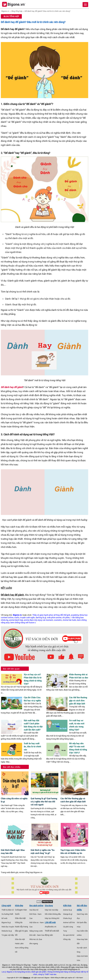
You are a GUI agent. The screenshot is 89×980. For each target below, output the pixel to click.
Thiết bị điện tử (8, 910)
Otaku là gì (67, 918)
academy (75, 615)
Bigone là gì (6, 922)
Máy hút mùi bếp (51, 910)
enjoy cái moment (45, 620)
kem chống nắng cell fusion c (23, 623)
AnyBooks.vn (51, 927)
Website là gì (7, 931)
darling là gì (41, 618)
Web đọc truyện (8, 927)
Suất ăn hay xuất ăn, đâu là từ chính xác (32, 746)
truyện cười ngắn (27, 618)
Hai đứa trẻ (34, 910)
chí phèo (66, 618)
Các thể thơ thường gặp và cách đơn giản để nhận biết (78, 700)
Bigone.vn (5, 11)
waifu (17, 618)
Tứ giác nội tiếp (8, 935)
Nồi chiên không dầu (53, 914)
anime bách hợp (16, 620)
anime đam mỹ (30, 620)
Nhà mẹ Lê (34, 939)
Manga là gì (68, 914)
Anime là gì (67, 910)
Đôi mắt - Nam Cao (37, 935)
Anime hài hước (69, 620)
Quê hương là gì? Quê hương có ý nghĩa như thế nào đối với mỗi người (44, 801)
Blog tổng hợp (17, 11)
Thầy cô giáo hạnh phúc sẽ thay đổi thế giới (51, 615)
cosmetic (58, 620)
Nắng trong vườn (36, 931)
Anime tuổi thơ (69, 922)
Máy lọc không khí (52, 918)
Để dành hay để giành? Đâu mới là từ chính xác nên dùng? (48, 11)
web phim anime (54, 618)
